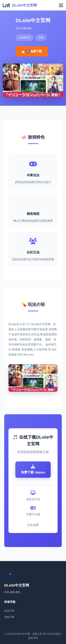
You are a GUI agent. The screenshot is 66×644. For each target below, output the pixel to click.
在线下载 (9, 617)
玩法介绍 (9, 611)
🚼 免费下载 (32, 51)
